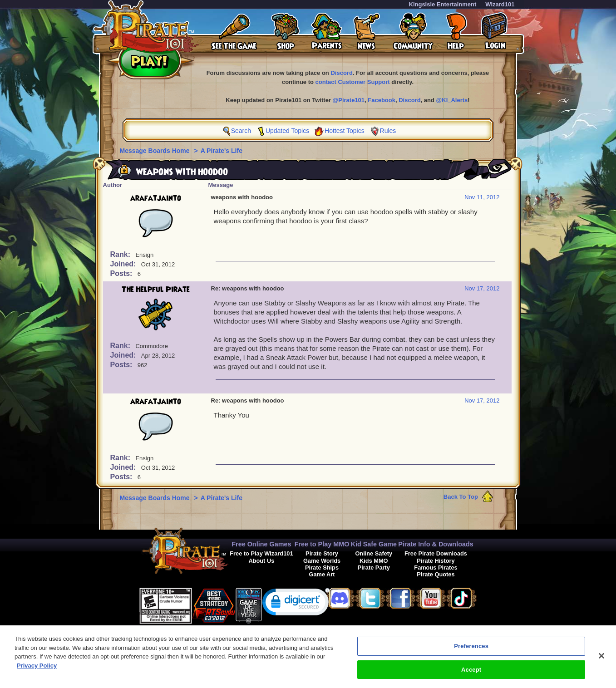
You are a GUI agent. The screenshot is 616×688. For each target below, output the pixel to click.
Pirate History (436, 561)
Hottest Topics (345, 131)
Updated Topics (287, 131)
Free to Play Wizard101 (261, 553)
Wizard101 (500, 4)
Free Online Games (261, 544)
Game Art (322, 574)
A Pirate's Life (222, 151)
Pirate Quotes (436, 574)
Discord (341, 73)
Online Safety (374, 553)
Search (241, 131)
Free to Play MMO (322, 544)
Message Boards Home (156, 151)
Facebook (382, 100)
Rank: (121, 254)
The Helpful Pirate (156, 290)
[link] (296, 604)
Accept (471, 674)
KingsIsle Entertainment (443, 4)
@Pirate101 (349, 100)
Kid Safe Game (374, 544)
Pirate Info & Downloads (436, 544)
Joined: (124, 264)
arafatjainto (156, 198)
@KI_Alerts (452, 100)
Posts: (122, 273)
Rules (388, 131)
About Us (261, 561)
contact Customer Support (353, 82)
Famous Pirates (436, 568)
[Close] (601, 660)
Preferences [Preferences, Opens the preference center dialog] (471, 651)
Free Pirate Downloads (436, 553)
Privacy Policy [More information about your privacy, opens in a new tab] (37, 670)
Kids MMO (374, 561)
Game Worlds (322, 561)
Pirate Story (322, 553)
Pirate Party (374, 568)
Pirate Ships (322, 568)
